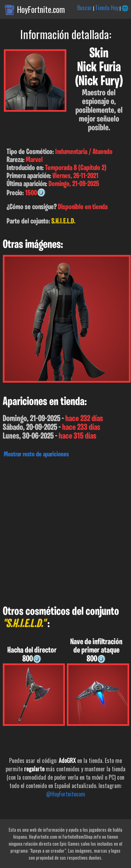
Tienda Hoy (107, 8)
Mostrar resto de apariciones (36, 455)
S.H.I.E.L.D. (63, 222)
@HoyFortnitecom (66, 794)
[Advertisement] (65, 530)
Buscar (85, 8)
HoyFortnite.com (41, 9)
